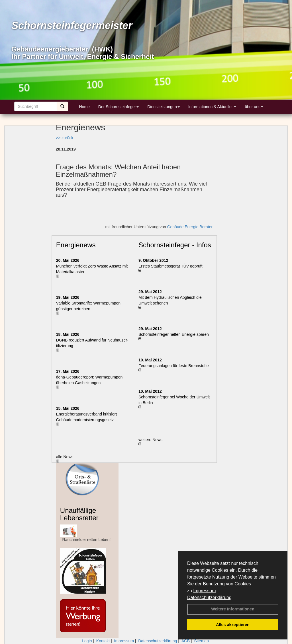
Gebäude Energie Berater (190, 227)
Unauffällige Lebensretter (79, 514)
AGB (186, 641)
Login (87, 641)
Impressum (204, 591)
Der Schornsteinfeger (119, 107)
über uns (254, 107)
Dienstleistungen (164, 107)
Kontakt (103, 641)
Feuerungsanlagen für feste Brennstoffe (173, 366)
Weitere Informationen (233, 609)
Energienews (76, 245)
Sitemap (202, 641)
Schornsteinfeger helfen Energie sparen (174, 334)
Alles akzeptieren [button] (233, 625)
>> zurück (65, 138)
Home (84, 107)
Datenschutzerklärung (209, 597)
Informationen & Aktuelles (212, 107)
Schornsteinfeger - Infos (175, 245)
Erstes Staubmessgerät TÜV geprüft (170, 266)
